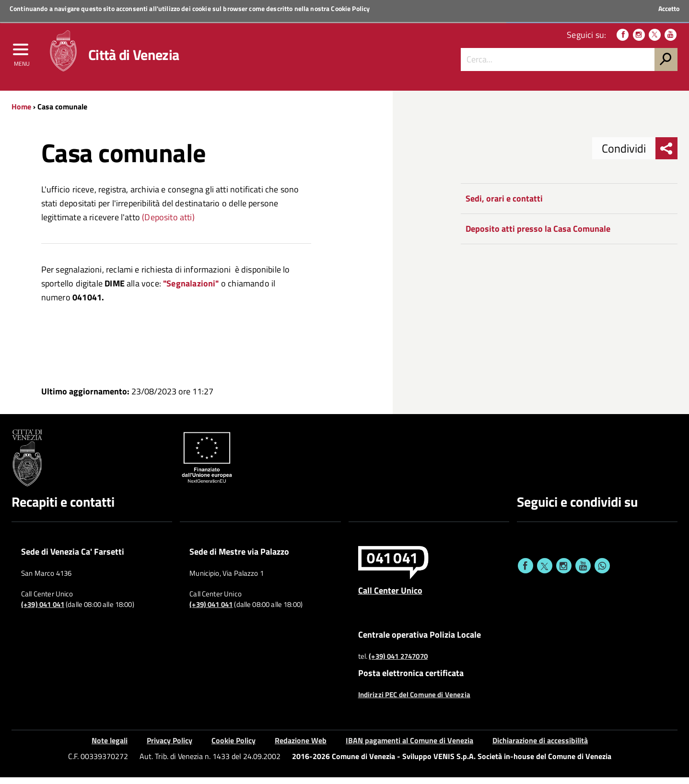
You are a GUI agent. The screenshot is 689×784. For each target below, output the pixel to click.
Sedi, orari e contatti (504, 206)
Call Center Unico (390, 597)
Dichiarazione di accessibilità (540, 748)
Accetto (669, 9)
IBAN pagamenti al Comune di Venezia (409, 748)
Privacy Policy (169, 748)
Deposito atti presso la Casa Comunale (538, 236)
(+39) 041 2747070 (398, 663)
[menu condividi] (666, 155)
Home (21, 114)
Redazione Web (301, 748)
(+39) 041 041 (43, 612)
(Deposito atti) (168, 224)
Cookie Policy (350, 8)
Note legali (110, 748)
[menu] (22, 56)
